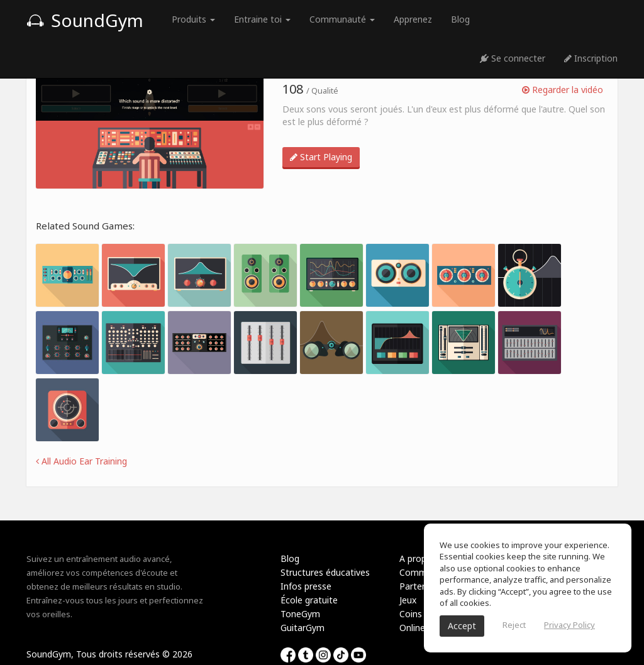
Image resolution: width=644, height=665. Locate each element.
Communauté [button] (342, 19)
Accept (462, 626)
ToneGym (300, 614)
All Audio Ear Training (81, 461)
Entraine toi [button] (262, 19)
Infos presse (306, 586)
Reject (514, 625)
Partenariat (423, 586)
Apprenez (413, 19)
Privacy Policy (569, 625)
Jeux (408, 600)
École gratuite (309, 600)
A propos (418, 558)
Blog (460, 19)
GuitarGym (303, 628)
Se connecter (513, 58)
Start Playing (321, 157)
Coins (411, 614)
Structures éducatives (325, 572)
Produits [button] (193, 19)
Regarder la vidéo (563, 90)
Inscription (591, 58)
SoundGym (85, 20)
